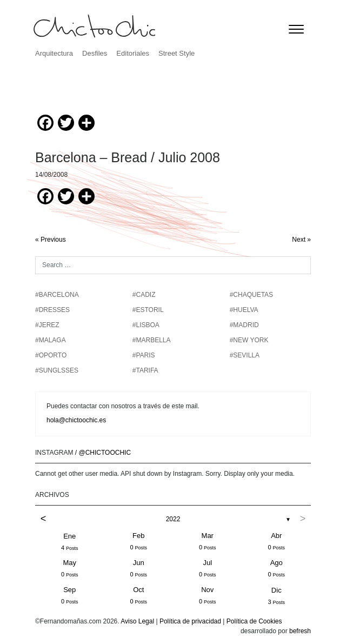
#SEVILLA (245, 355)
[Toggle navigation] (296, 29)
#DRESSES (52, 310)
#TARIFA (145, 370)
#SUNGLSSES (57, 370)
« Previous (51, 240)
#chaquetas (251, 295)
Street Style (177, 53)
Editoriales (133, 53)
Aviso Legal (137, 621)
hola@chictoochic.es (76, 420)
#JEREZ (47, 325)
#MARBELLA (152, 340)
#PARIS (144, 355)
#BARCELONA (57, 295)
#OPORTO (51, 355)
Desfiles (95, 53)
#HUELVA (244, 310)
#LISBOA (146, 325)
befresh (300, 631)
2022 (173, 519)
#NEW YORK (249, 340)
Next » (301, 240)
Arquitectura (54, 53)
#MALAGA (51, 340)
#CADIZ (144, 295)
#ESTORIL (148, 310)
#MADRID (244, 325)
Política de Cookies (254, 621)
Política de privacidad (190, 621)
